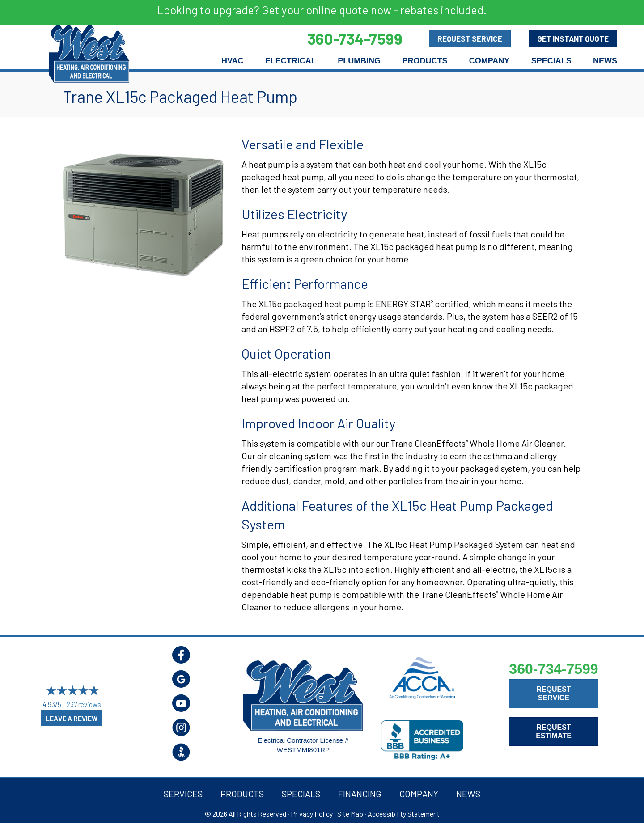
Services (183, 794)
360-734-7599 (553, 669)
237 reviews (84, 705)
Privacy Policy (312, 814)
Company (489, 61)
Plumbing (359, 61)
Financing (360, 794)
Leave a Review (72, 719)
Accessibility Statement (404, 814)
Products (425, 61)
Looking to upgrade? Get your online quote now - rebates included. (322, 10)
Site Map (350, 814)
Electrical (291, 61)
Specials (551, 61)
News (605, 61)
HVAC (233, 61)
